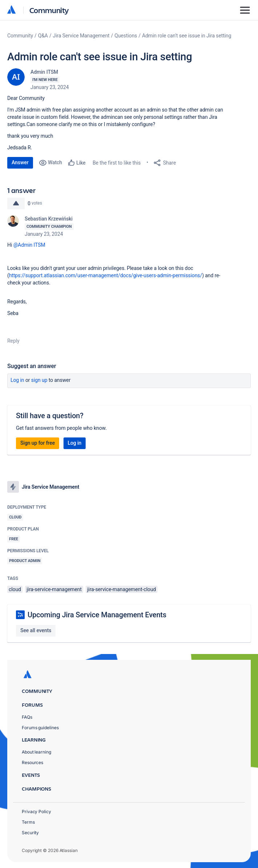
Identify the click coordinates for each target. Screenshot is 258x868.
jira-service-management (54, 589)
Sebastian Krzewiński (49, 219)
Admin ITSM (44, 72)
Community (49, 10)
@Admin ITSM (29, 245)
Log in (17, 380)
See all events (36, 630)
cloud (15, 589)
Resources (32, 762)
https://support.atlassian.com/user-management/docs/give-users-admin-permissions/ (106, 275)
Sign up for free (38, 443)
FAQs (27, 717)
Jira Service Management (81, 36)
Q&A (43, 36)
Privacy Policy (36, 812)
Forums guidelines (40, 728)
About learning (36, 752)
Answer (20, 162)
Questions (126, 36)
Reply (13, 341)
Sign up (39, 380)
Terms (28, 822)
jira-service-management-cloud (121, 589)
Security (30, 833)
